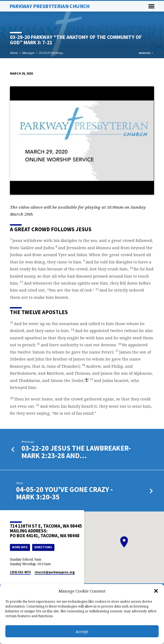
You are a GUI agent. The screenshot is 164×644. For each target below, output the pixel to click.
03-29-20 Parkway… (52, 53)
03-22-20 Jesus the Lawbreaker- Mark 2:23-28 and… (76, 452)
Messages (28, 53)
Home (14, 53)
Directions (43, 547)
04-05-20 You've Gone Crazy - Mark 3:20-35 (64, 493)
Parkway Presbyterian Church (50, 6)
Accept (82, 631)
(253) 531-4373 (20, 572)
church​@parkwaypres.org (55, 572)
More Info (20, 547)
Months (146, 53)
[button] (156, 591)
